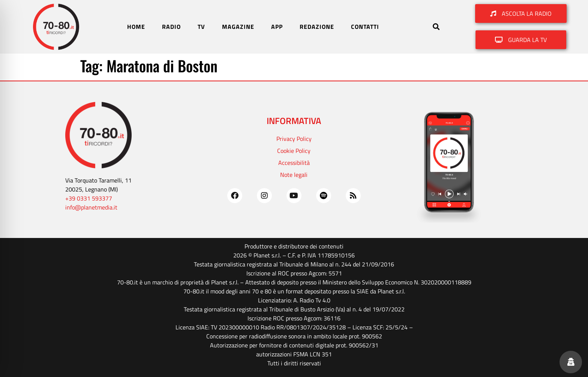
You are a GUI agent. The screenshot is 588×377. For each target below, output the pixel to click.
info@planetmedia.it (91, 207)
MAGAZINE (238, 27)
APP (277, 27)
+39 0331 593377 (89, 198)
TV (201, 27)
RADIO (171, 27)
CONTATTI (365, 27)
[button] (436, 27)
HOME (136, 27)
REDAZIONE (317, 27)
